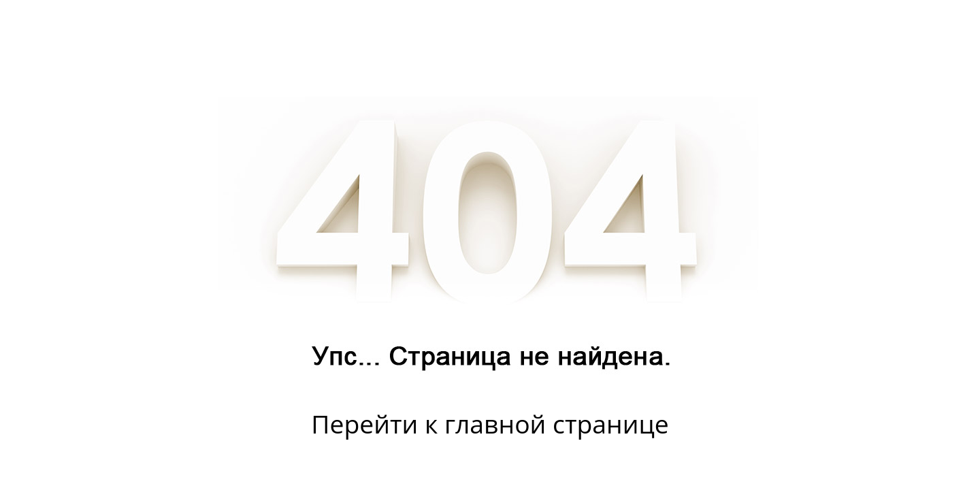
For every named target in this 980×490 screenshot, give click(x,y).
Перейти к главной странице (490, 424)
